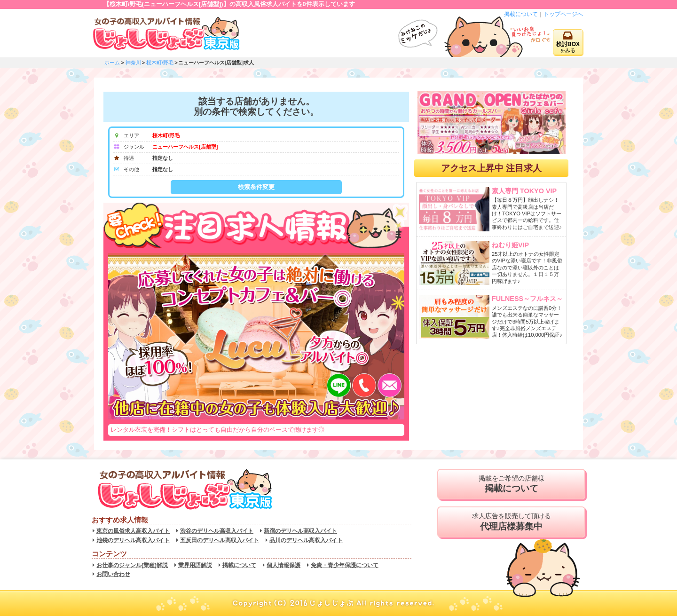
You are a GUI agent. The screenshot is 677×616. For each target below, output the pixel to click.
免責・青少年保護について (345, 565)
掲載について (521, 14)
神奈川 (133, 63)
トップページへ (563, 14)
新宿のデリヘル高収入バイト (300, 531)
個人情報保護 (283, 565)
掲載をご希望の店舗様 (511, 484)
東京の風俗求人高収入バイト (133, 531)
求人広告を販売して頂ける (511, 522)
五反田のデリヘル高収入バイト (220, 540)
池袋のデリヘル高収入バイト (133, 540)
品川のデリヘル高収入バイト (306, 540)
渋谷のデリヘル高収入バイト (217, 531)
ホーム (112, 63)
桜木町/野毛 (160, 63)
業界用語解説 (195, 565)
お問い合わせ (113, 574)
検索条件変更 (256, 187)
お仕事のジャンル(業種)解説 (132, 565)
